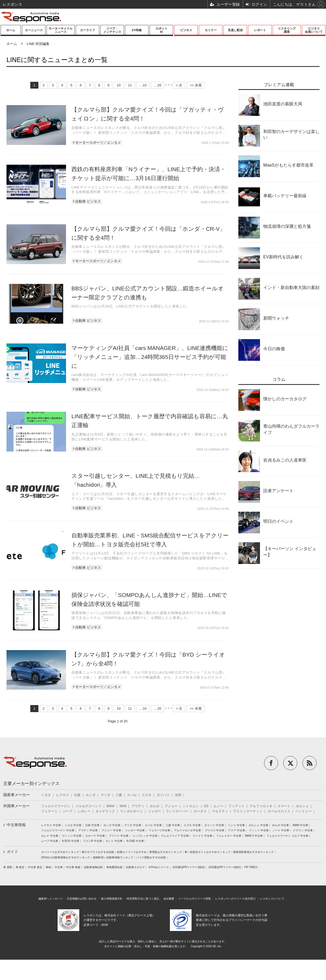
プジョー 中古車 (111, 830)
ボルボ (154, 806)
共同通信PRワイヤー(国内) (189, 867)
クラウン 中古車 (303, 830)
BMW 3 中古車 (254, 836)
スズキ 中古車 (192, 825)
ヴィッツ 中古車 (72, 836)
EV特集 (137, 30)
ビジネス (186, 30)
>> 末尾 (196, 85)
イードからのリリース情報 (195, 899)
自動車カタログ (135, 867)
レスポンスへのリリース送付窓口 (235, 899)
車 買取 (8, 867)
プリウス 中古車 (215, 830)
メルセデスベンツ (88, 806)
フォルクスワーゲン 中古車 (58, 830)
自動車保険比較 (93, 867)
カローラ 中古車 (95, 836)
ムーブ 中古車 (50, 841)
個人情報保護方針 (112, 899)
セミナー (211, 30)
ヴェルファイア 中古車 (175, 836)
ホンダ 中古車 (112, 825)
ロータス (200, 811)
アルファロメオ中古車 (187, 830)
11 (130, 85)
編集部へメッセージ (51, 899)
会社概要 (169, 899)
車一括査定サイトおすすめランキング (208, 852)
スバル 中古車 (153, 825)
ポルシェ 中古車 (259, 825)
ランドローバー (177, 811)
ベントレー (304, 811)
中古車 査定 (35, 867)
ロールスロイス (279, 811)
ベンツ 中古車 (236, 825)
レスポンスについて (272, 899)
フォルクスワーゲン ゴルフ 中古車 (288, 836)
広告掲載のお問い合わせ (82, 899)
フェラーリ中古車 (159, 830)
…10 (143, 85)
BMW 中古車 (300, 825)
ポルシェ (302, 806)
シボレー (84, 811)
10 (118, 85)
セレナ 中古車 (50, 836)
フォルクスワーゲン (56, 806)
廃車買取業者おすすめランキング (253, 852)
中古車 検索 (73, 867)
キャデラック (105, 811)
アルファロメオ (261, 806)
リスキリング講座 (287, 30)
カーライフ (88, 30)
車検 (48, 867)
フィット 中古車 (259, 830)
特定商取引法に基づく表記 (143, 899)
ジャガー (154, 811)
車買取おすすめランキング (166, 852)
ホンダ (91, 795)
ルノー (218, 806)
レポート (260, 30)
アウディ (138, 806)
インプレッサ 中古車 (145, 836)
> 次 (179, 85)
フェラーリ (49, 811)
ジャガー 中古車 (135, 830)
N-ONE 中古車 (135, 841)
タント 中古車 (114, 841)
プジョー (171, 806)
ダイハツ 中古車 (214, 825)
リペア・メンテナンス (112, 30)
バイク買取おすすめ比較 (151, 857)
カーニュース (34, 30)
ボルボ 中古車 (280, 825)
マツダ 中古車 (133, 825)
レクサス (62, 795)
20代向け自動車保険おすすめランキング (66, 857)
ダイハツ (163, 795)
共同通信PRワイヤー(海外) (225, 867)
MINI (123, 806)
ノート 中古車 (281, 830)
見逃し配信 (235, 30)
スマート (284, 806)
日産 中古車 (92, 825)
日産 (77, 795)
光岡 (178, 795)
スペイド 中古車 (202, 836)
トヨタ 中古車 (73, 825)
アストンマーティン (248, 811)
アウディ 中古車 (88, 830)
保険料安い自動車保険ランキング (113, 857)
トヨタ (46, 795)
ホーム (11, 30)
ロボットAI (162, 30)
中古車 (59, 867)
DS (206, 806)
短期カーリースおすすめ (132, 852)
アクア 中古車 (237, 830)
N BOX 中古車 (71, 841)
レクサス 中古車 (51, 825)
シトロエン (191, 806)
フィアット (236, 806)
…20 (158, 85)
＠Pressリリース (159, 867)
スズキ (147, 795)
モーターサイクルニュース (61, 30)
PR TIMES (251, 867)
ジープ (67, 811)
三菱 (119, 795)
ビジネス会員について (314, 30)
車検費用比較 (114, 867)
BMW (111, 806)
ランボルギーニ (131, 811)
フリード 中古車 (119, 836)
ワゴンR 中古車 (93, 841)
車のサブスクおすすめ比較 (98, 852)
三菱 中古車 (173, 825)
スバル (132, 795)
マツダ (106, 795)
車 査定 (20, 867)
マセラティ (220, 811)
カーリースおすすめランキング (60, 852)
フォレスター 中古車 (229, 836)
